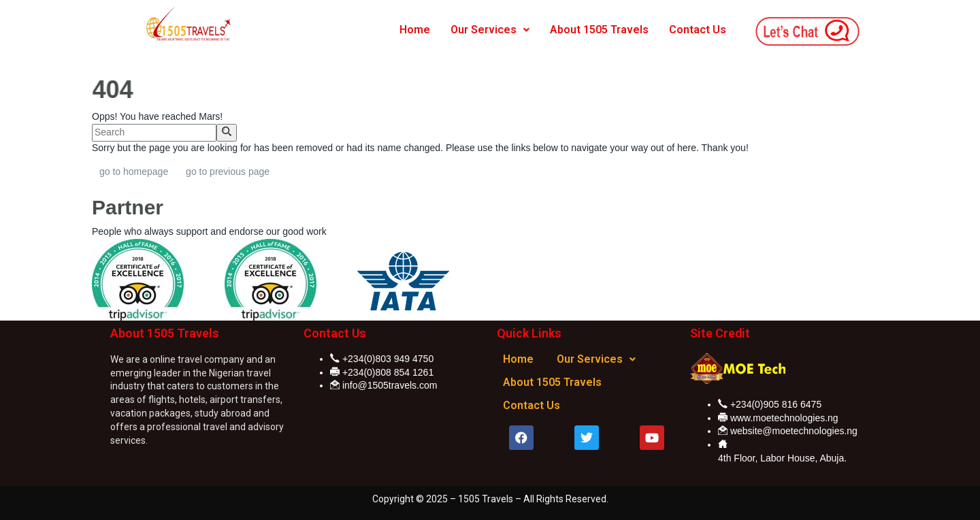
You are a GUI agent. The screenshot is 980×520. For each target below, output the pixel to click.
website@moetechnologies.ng (794, 431)
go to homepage (134, 172)
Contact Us (698, 30)
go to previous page (228, 172)
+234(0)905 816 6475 (776, 404)
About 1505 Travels (599, 30)
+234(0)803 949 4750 (388, 359)
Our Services (490, 30)
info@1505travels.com (390, 385)
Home (415, 30)
